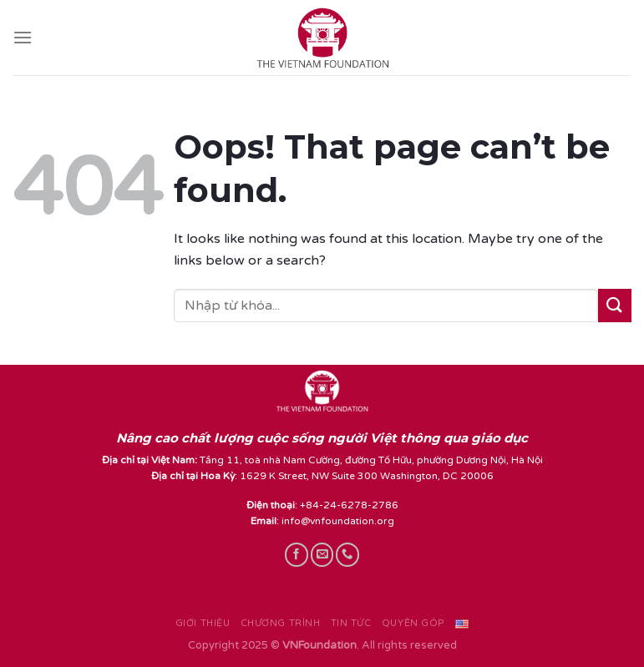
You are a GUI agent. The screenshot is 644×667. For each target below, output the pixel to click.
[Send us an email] (322, 554)
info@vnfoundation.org (338, 521)
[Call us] (347, 554)
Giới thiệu (203, 623)
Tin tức (351, 623)
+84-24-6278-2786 (349, 505)
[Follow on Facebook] (297, 554)
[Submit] (615, 305)
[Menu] (23, 37)
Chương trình (281, 623)
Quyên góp (413, 623)
